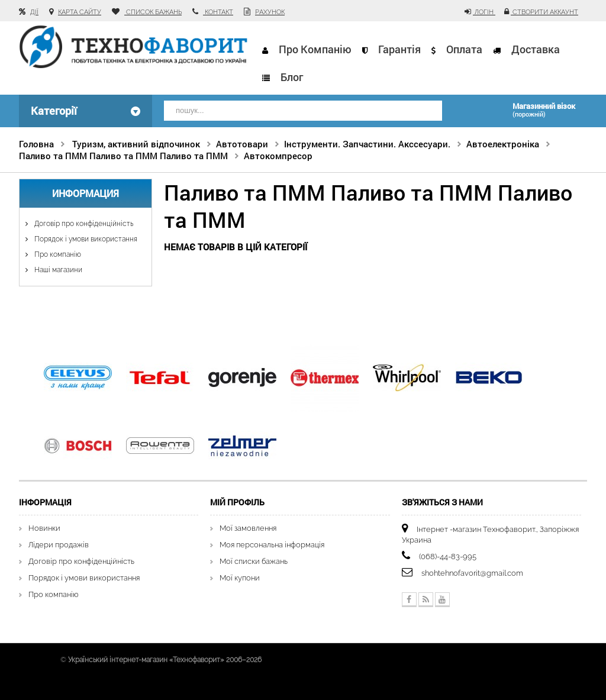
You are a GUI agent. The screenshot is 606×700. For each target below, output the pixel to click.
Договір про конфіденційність (83, 224)
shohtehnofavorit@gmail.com (472, 573)
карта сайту (80, 12)
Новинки (44, 528)
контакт (218, 12)
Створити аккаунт (544, 12)
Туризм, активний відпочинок (136, 144)
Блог (292, 77)
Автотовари (242, 144)
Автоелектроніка (503, 144)
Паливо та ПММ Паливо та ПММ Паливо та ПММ (123, 156)
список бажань (153, 12)
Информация (86, 193)
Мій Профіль (237, 502)
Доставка (536, 49)
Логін (484, 12)
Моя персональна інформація (272, 545)
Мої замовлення (248, 528)
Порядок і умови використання (85, 239)
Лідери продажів (59, 545)
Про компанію (315, 49)
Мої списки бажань (254, 561)
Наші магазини (57, 270)
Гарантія (399, 49)
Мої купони (240, 578)
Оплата (464, 49)
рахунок (270, 12)
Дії (34, 12)
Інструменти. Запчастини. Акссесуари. (367, 144)
